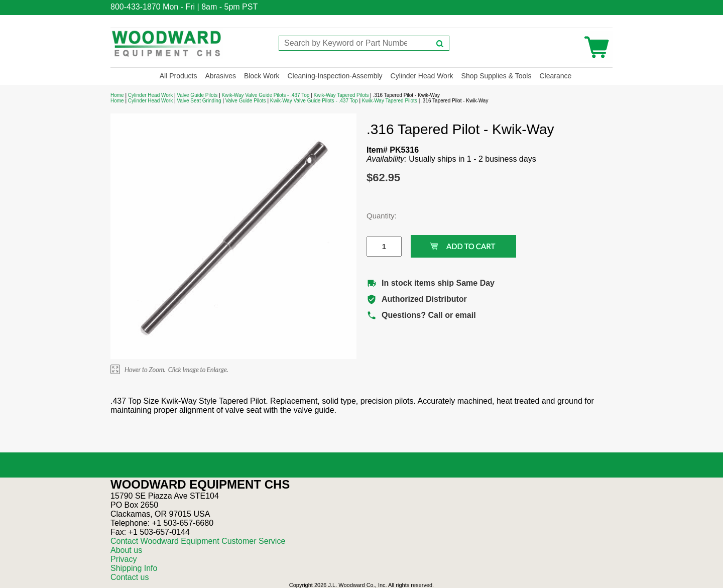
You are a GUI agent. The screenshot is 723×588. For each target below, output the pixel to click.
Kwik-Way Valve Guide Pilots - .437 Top (265, 95)
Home (117, 95)
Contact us (130, 577)
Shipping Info (134, 568)
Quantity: (377, 216)
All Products (178, 76)
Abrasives (220, 76)
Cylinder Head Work (422, 76)
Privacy (124, 559)
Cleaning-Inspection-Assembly (335, 76)
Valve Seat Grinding (199, 101)
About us (126, 550)
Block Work (262, 76)
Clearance (555, 76)
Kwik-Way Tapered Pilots (341, 95)
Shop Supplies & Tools (497, 76)
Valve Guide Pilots (197, 95)
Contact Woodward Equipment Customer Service (198, 541)
